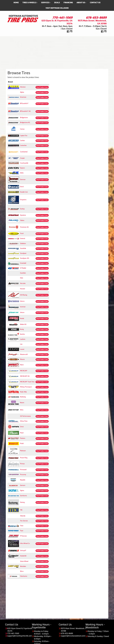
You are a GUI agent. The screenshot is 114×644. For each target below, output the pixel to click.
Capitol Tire (24, 136)
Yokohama (24, 576)
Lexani (22, 349)
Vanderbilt (23, 556)
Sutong (22, 502)
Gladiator (23, 243)
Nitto (22, 410)
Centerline (23, 145)
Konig (22, 329)
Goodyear (23, 253)
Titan (22, 526)
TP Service (23, 536)
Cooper (22, 158)
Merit (22, 365)
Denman (23, 180)
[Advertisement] (57, 51)
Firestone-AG (24, 227)
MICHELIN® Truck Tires (27, 382)
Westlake (23, 566)
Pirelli (22, 443)
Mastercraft (24, 354)
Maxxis (22, 359)
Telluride (23, 516)
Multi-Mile (23, 392)
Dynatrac (23, 215)
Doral (22, 187)
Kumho (22, 334)
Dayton (22, 168)
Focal (22, 233)
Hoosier (23, 289)
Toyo (22, 531)
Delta (22, 173)
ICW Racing (24, 295)
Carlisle (22, 141)
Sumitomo (23, 496)
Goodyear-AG (25, 258)
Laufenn (23, 339)
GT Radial (23, 268)
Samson (23, 485)
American (23, 97)
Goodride (23, 248)
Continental (24, 152)
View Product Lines (42, 87)
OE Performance (25, 416)
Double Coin (24, 192)
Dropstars (23, 200)
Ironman (23, 307)
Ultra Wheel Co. (25, 543)
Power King (24, 458)
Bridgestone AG (25, 122)
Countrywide (24, 163)
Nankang (23, 397)
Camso (22, 129)
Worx (22, 571)
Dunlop (22, 209)
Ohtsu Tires (24, 421)
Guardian (23, 273)
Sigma (22, 490)
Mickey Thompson (26, 387)
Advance (23, 87)
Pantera (23, 438)
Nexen (22, 403)
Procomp (23, 475)
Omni (22, 427)
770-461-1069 (62, 18)
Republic (23, 480)
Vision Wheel (24, 561)
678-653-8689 (96, 18)
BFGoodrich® (24, 103)
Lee (21, 344)
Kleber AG (23, 324)
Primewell (23, 470)
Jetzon (22, 312)
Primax (22, 464)
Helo (22, 278)
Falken (22, 220)
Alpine (22, 92)
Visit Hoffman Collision (57, 8)
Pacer (22, 433)
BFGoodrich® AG (25, 111)
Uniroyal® (23, 550)
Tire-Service (24, 521)
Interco (22, 301)
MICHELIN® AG (25, 376)
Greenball (23, 263)
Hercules (23, 283)
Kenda (22, 318)
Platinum (23, 451)
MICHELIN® (24, 371)
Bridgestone (24, 118)
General (23, 238)
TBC (21, 510)
